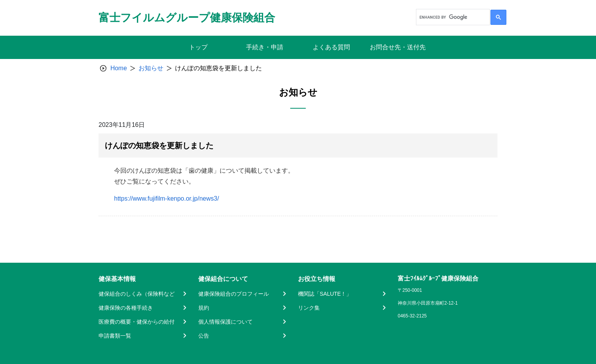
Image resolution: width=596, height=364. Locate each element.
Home (119, 68)
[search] (452, 17)
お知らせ (151, 68)
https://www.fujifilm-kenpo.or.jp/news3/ (166, 198)
